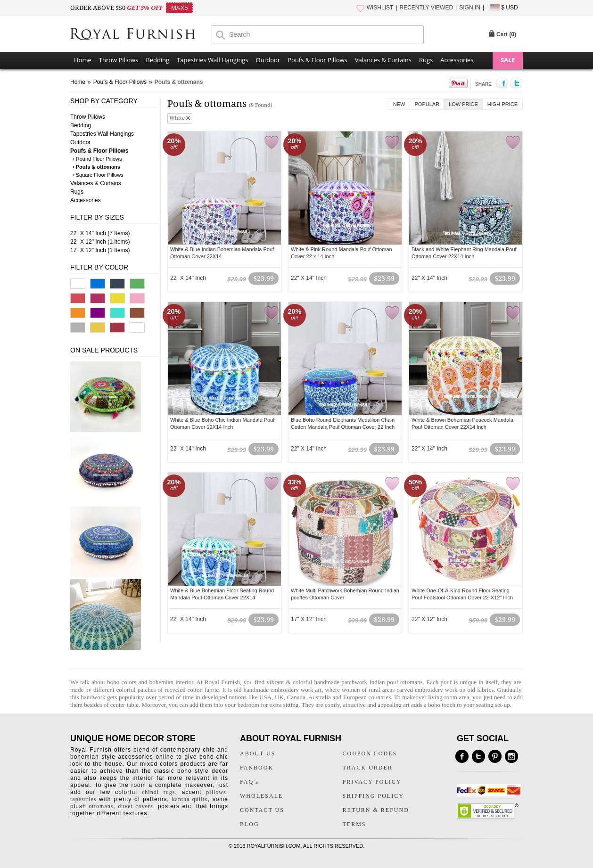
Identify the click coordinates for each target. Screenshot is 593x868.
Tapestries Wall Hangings (212, 60)
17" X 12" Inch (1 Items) (100, 250)
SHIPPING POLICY (373, 796)
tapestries (83, 799)
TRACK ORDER (368, 768)
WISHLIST (380, 8)
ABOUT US (258, 753)
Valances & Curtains (383, 60)
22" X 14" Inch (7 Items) (100, 233)
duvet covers (135, 806)
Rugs (426, 60)
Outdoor (268, 60)
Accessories (457, 60)
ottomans (101, 806)
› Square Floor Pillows (98, 175)
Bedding (157, 60)
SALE (508, 60)
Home (83, 60)
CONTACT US (262, 810)
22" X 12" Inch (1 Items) (100, 242)
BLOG (250, 824)
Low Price (463, 104)
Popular (427, 104)
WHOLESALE (261, 796)
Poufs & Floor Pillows (317, 60)
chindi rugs (158, 792)
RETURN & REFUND (376, 810)
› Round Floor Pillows (97, 159)
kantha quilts (189, 799)
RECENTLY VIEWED (427, 8)
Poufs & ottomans (179, 82)
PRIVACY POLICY (372, 782)
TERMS (354, 824)
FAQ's (249, 782)
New (399, 104)
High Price (502, 104)
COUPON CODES (370, 753)
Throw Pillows (119, 60)
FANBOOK (257, 768)
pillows (216, 792)
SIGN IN (470, 8)
